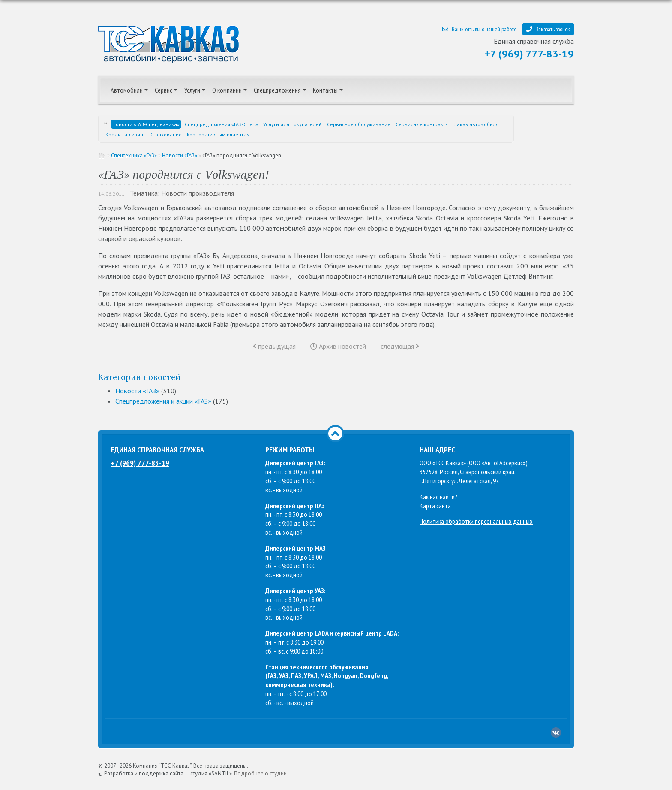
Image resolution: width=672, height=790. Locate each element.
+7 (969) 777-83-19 (529, 54)
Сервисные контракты (422, 124)
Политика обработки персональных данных (476, 521)
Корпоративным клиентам (218, 134)
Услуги (192, 90)
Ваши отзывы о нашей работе (480, 29)
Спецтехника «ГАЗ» (134, 155)
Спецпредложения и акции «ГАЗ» (163, 401)
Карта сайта (435, 506)
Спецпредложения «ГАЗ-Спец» (221, 124)
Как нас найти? (438, 497)
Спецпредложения (277, 90)
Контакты (325, 90)
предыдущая (274, 346)
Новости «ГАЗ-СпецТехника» (146, 124)
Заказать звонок (548, 29)
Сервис (163, 90)
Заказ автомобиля (476, 124)
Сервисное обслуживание (359, 124)
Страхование (166, 134)
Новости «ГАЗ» (180, 155)
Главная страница (102, 155)
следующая (400, 346)
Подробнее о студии (260, 773)
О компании (227, 90)
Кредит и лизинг (125, 134)
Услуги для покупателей (292, 124)
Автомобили (127, 90)
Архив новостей (338, 346)
